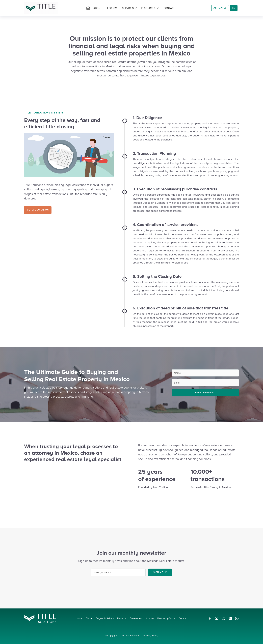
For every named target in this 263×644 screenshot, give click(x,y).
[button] (130, 8)
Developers (136, 618)
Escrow (112, 8)
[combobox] (234, 8)
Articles (150, 618)
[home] (41, 8)
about (98, 8)
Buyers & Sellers (105, 618)
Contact (169, 8)
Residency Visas (166, 618)
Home (79, 618)
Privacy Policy (151, 636)
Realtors (122, 618)
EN (234, 8)
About (89, 618)
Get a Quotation (38, 210)
